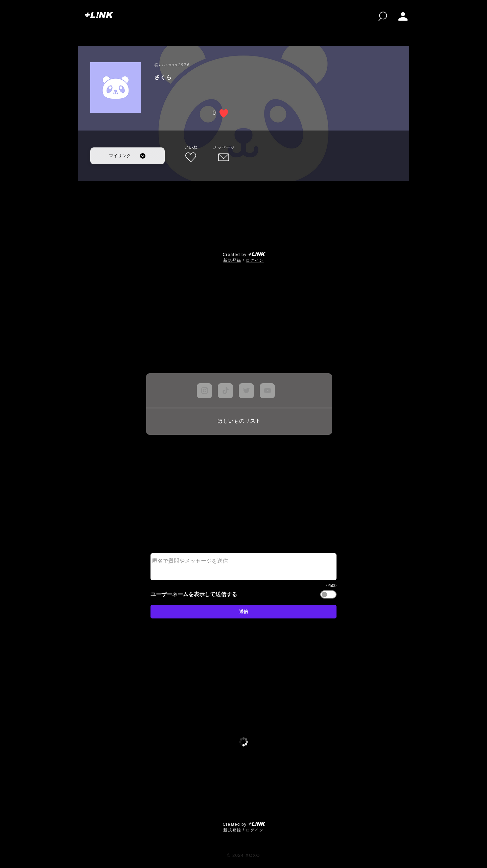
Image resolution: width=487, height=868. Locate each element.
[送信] (243, 612)
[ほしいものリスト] (239, 421)
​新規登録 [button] (232, 260)
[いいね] (191, 154)
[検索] (383, 16)
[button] (403, 16)
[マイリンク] (127, 156)
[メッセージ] (224, 154)
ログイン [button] (255, 260)
